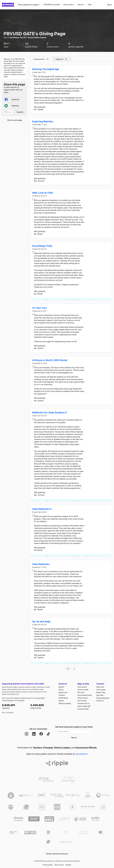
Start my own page (15, 120)
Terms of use (59, 859)
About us (81, 5)
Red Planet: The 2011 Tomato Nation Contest (28, 38)
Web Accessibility (65, 703)
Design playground (103, 698)
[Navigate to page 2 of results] (74, 669)
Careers (61, 701)
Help (90, 5)
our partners (82, 749)
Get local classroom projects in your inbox (74, 727)
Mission (61, 687)
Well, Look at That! (43, 193)
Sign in (110, 5)
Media (98, 692)
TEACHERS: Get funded (52, 5)
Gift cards (81, 692)
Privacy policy (48, 859)
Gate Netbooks (41, 564)
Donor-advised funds (85, 695)
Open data (100, 695)
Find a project (82, 687)
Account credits (83, 690)
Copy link (20, 112)
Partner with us (69, 5)
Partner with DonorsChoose (57, 847)
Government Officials (86, 743)
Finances (62, 695)
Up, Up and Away (41, 622)
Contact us (100, 701)
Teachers (38, 743)
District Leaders (62, 743)
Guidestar (21, 700)
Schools (68, 859)
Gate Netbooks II (42, 509)
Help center (100, 687)
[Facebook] (39, 731)
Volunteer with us (83, 703)
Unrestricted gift (83, 709)
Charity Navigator (8, 700)
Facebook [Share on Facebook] (12, 100)
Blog (104, 692)
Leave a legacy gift (84, 706)
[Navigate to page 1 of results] (68, 669)
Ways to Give (83, 684)
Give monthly (82, 701)
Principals (48, 743)
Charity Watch (40, 698)
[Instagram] (24, 731)
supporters (15, 706)
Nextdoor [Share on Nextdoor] (12, 106)
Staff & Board (63, 698)
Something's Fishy (42, 246)
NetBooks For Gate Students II (49, 413)
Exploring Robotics (43, 121)
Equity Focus (63, 692)
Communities (101, 690)
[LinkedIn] (32, 731)
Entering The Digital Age (46, 69)
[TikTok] (46, 731)
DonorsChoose (8, 5)
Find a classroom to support (29, 5)
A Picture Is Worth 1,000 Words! (50, 360)
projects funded (43, 706)
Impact (61, 690)
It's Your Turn (39, 308)
